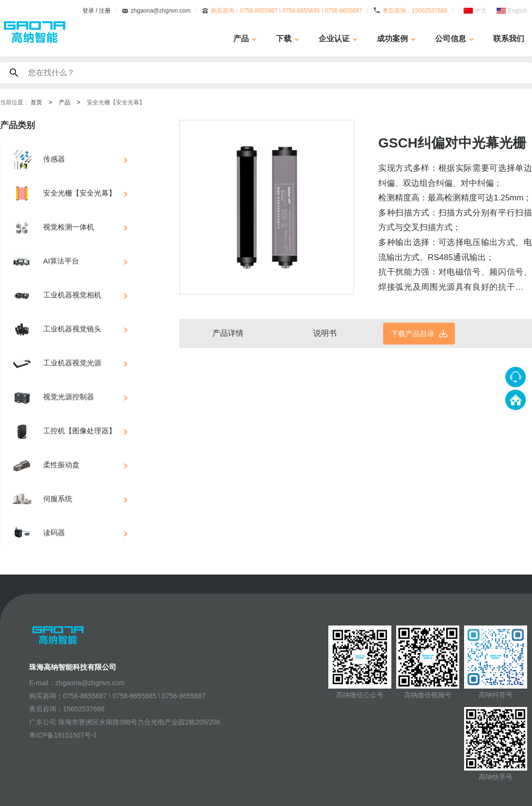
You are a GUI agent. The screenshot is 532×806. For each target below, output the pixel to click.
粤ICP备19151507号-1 (63, 735)
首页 (36, 102)
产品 (241, 39)
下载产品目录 (413, 334)
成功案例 (392, 39)
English (518, 11)
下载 (284, 39)
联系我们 (509, 39)
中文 (481, 11)
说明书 (325, 333)
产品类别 (17, 125)
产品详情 (228, 333)
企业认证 (334, 39)
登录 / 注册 (97, 11)
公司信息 (451, 39)
